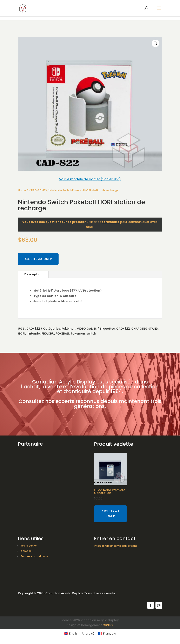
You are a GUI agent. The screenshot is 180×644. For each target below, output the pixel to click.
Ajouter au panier (38, 259)
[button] (155, 43)
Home (22, 190)
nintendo (33, 334)
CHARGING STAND (145, 329)
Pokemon (78, 334)
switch (91, 334)
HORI (22, 334)
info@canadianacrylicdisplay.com (115, 546)
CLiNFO (108, 625)
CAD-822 (123, 329)
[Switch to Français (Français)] (107, 634)
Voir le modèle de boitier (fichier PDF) (90, 179)
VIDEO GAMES (38, 190)
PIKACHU (48, 334)
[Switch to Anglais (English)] (79, 634)
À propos (26, 551)
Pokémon (68, 329)
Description (33, 274)
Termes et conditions (34, 556)
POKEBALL (63, 334)
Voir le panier (29, 546)
